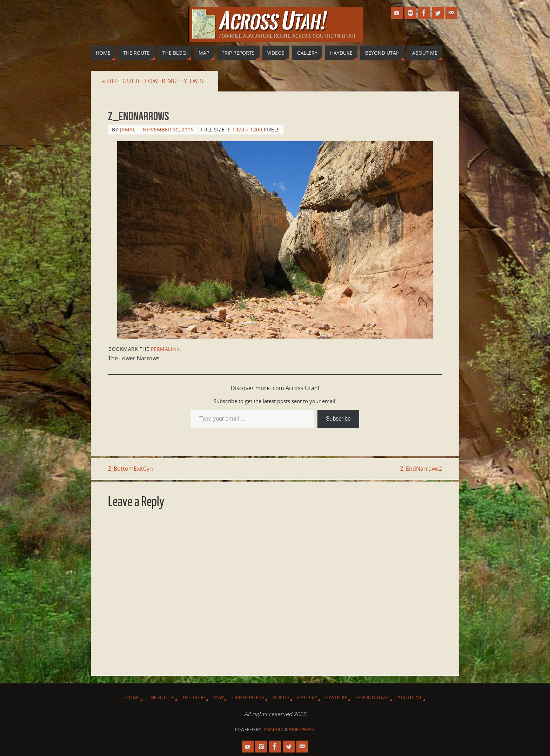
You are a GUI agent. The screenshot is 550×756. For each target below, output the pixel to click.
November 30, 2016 (168, 130)
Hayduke (336, 697)
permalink (165, 349)
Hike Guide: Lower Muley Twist (155, 81)
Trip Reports (248, 697)
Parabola (273, 730)
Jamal (128, 130)
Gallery (307, 697)
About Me (410, 697)
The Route (161, 697)
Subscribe (338, 419)
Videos (281, 697)
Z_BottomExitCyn (130, 469)
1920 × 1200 (247, 130)
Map (219, 697)
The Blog (194, 697)
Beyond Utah (373, 697)
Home (133, 697)
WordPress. (302, 730)
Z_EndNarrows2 (421, 469)
